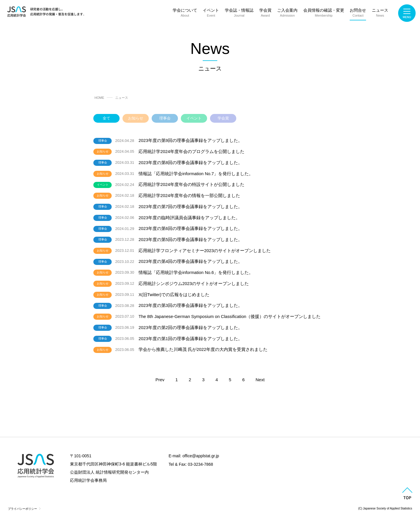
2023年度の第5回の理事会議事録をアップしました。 (191, 238)
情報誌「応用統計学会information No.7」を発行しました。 (196, 173)
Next (260, 376)
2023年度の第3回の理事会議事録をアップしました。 (191, 302)
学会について (185, 14)
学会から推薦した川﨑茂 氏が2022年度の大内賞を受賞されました (203, 346)
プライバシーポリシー (22, 505)
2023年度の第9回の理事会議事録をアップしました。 (191, 140)
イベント (211, 14)
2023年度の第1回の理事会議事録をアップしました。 (191, 335)
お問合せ (358, 14)
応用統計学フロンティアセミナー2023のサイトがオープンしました (205, 248)
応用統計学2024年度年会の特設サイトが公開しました (191, 184)
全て (106, 118)
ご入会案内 (287, 14)
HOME (99, 98)
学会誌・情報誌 (239, 14)
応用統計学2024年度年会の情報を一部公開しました (189, 195)
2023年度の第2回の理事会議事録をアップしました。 (191, 324)
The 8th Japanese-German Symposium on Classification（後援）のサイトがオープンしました (230, 313)
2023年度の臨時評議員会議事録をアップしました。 (189, 216)
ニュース (380, 14)
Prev (160, 376)
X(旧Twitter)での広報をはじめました (174, 292)
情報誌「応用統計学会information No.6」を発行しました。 (196, 270)
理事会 (165, 118)
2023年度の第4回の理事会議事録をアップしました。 (191, 259)
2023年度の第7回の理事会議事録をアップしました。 (191, 205)
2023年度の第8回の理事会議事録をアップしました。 (191, 162)
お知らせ (136, 118)
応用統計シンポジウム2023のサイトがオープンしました (194, 281)
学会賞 (265, 14)
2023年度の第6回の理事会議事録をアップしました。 (191, 227)
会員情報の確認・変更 (324, 14)
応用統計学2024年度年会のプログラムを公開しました (191, 151)
